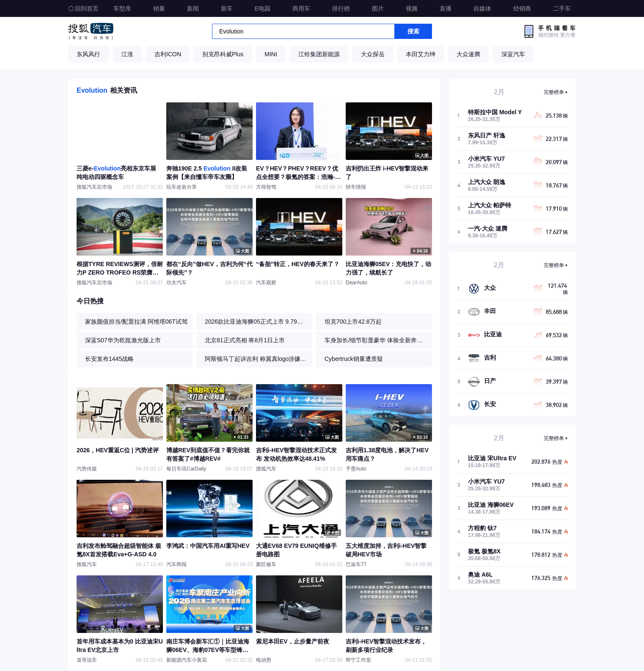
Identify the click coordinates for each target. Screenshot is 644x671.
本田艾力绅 (421, 54)
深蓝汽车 (513, 54)
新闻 (193, 8)
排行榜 (341, 8)
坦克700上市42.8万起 (353, 322)
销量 (159, 8)
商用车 (301, 8)
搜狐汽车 (91, 31)
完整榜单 (554, 92)
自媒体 (482, 8)
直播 (446, 8)
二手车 (562, 8)
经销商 (522, 8)
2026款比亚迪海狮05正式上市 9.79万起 (256, 322)
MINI (271, 54)
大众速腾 (468, 54)
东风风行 (88, 54)
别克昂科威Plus (223, 54)
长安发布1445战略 (109, 359)
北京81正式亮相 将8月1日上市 (245, 340)
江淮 (127, 54)
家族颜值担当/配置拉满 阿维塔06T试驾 (136, 322)
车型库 (122, 8)
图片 (378, 8)
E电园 (263, 8)
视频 (412, 8)
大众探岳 (373, 54)
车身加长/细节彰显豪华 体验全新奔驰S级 (376, 340)
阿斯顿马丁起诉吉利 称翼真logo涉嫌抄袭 (256, 359)
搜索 (413, 31)
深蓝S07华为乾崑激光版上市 (123, 340)
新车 (227, 8)
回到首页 (83, 8)
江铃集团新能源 (319, 54)
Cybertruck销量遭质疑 (354, 359)
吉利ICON (168, 54)
